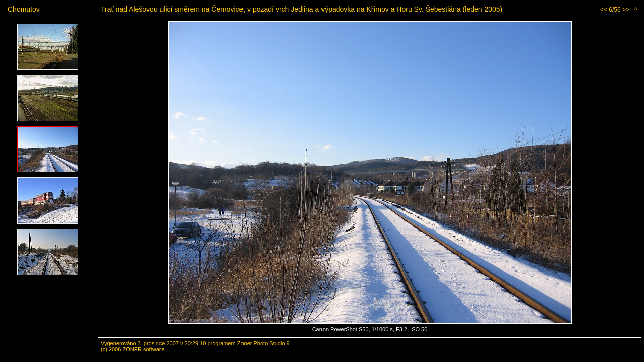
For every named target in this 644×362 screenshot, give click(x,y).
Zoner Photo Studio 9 (264, 343)
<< (604, 10)
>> (626, 10)
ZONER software (143, 349)
